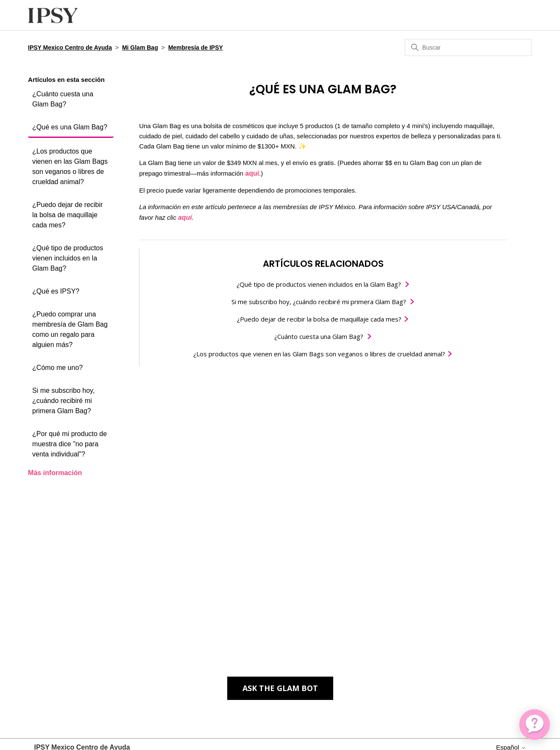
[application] (535, 725)
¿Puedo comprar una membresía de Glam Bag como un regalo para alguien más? (70, 329)
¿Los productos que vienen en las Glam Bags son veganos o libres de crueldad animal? (70, 167)
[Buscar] (468, 48)
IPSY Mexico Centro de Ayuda (70, 48)
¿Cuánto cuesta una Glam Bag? (63, 99)
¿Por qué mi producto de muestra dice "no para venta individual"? (70, 444)
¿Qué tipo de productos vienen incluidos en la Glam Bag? (68, 258)
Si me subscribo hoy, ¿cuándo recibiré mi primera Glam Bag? (63, 401)
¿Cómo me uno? (57, 368)
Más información (55, 473)
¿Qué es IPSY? (56, 291)
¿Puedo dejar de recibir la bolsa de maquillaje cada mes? (67, 215)
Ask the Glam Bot (280, 688)
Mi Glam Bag (140, 48)
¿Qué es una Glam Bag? (70, 127)
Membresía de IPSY (196, 48)
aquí (252, 173)
